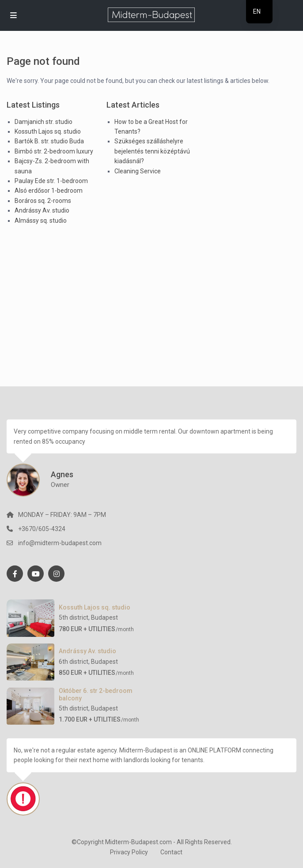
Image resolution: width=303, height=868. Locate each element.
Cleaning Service (138, 171)
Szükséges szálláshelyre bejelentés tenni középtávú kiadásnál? (152, 151)
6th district (74, 662)
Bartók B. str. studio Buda (49, 141)
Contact (171, 852)
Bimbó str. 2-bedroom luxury (54, 151)
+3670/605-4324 (42, 529)
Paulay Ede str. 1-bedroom (51, 181)
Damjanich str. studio (44, 122)
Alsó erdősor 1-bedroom (49, 191)
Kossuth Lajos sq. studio (48, 131)
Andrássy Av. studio (42, 210)
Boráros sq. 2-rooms (43, 201)
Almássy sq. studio (41, 221)
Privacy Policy (129, 852)
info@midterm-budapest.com (60, 543)
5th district (74, 617)
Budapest (104, 617)
